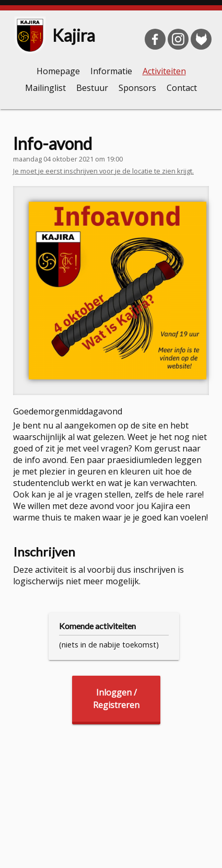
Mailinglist (45, 88)
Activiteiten (164, 71)
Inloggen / (116, 699)
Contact (182, 88)
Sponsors (137, 88)
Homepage (58, 71)
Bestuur (92, 88)
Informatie (111, 71)
